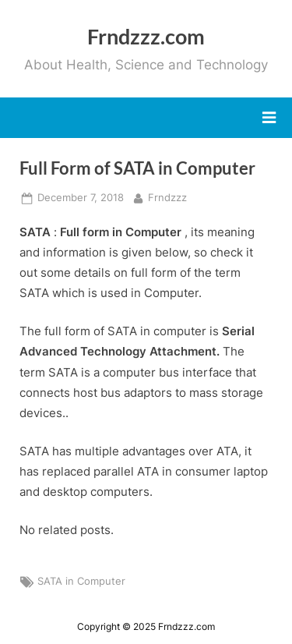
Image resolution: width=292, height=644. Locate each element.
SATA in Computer (81, 581)
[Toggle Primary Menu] (269, 118)
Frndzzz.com (146, 36)
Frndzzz (167, 196)
